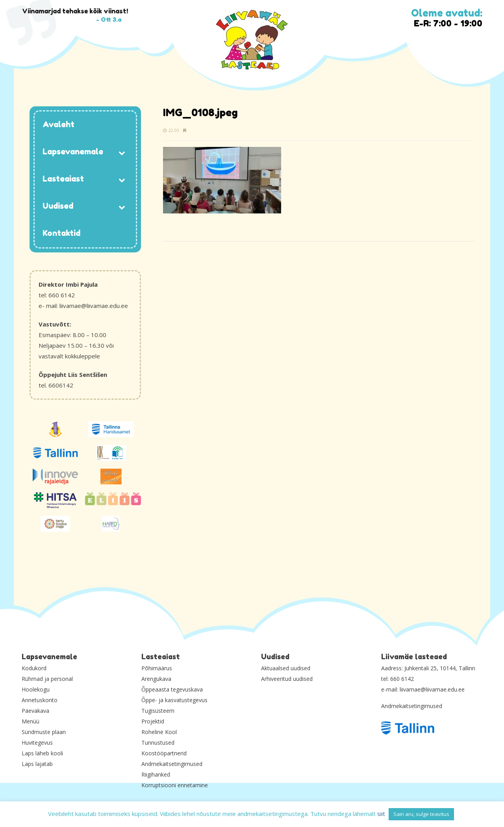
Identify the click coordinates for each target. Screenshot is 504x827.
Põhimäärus (157, 668)
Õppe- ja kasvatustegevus (174, 700)
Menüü (31, 721)
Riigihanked (156, 774)
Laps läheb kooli (42, 753)
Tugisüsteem (158, 711)
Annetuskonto (40, 700)
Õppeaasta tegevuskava (172, 689)
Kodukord (34, 668)
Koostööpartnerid (164, 753)
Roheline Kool (159, 732)
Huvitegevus (37, 743)
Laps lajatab (37, 764)
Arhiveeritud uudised (287, 679)
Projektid (153, 721)
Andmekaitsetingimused (172, 764)
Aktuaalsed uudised (286, 668)
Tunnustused (158, 743)
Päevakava (35, 711)
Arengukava (156, 679)
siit (381, 814)
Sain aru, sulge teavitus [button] (421, 814)
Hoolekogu (36, 689)
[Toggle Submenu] (122, 152)
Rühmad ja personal (47, 679)
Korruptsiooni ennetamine (175, 785)
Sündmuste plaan (44, 732)
